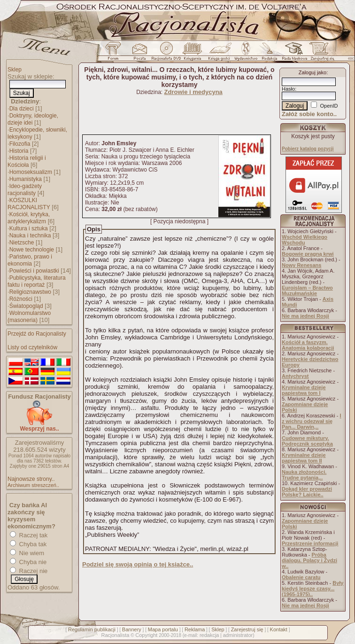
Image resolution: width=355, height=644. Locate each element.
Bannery (132, 629)
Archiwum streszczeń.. (33, 485)
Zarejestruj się (247, 629)
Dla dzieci (22, 109)
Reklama (195, 629)
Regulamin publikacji (92, 629)
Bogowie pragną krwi (308, 254)
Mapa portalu (163, 629)
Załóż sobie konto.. (309, 114)
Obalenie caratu (301, 577)
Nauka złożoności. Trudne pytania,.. (304, 475)
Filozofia (20, 144)
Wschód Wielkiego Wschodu (305, 240)
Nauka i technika (30, 236)
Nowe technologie (32, 250)
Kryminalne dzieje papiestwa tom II (304, 458)
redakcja (209, 635)
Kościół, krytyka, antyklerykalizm (29, 218)
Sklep (15, 70)
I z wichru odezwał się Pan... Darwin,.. (312, 421)
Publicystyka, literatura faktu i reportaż (37, 281)
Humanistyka (26, 179)
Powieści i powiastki (34, 271)
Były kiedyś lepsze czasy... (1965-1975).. (313, 589)
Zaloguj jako (313, 72)
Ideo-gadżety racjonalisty (25, 190)
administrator (238, 635)
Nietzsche (22, 243)
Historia (19, 151)
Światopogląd (26, 306)
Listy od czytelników (32, 347)
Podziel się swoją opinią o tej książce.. (138, 564)
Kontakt (279, 629)
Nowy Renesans (301, 265)
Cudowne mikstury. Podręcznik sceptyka (307, 441)
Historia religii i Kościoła (27, 161)
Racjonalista (115, 635)
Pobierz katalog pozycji (308, 149)
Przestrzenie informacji (310, 543)
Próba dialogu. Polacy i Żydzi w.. (309, 560)
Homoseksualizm (31, 172)
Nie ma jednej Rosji (305, 316)
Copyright (146, 635)
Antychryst (295, 376)
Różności (21, 299)
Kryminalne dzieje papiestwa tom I (304, 390)
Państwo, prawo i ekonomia (30, 260)
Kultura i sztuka (29, 228)
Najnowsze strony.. (31, 479)
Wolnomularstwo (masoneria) (29, 317)
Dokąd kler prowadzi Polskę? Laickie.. (307, 492)
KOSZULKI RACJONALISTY (29, 204)
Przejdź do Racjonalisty (37, 334)
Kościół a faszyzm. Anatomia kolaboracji (308, 345)
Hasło (288, 89)
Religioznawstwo (30, 292)
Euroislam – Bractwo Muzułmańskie (307, 291)
